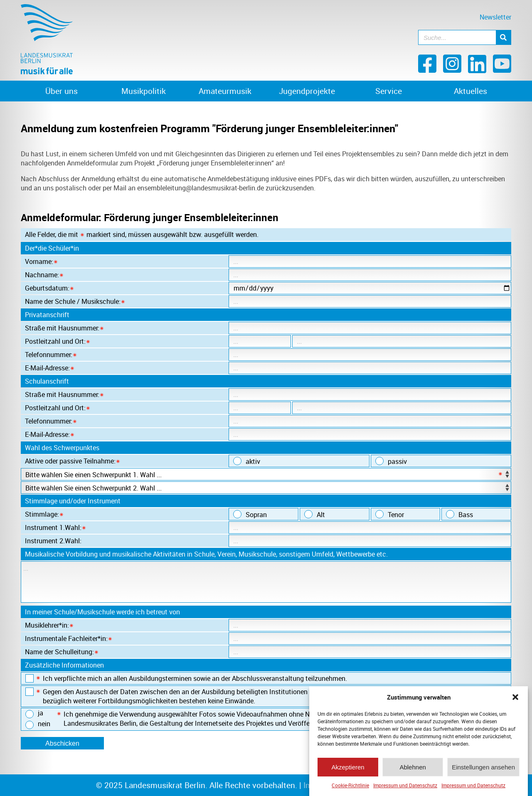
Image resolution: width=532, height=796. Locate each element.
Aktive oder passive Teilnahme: (73, 461)
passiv (391, 461)
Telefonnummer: (51, 355)
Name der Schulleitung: (62, 652)
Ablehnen (413, 769)
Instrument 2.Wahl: (53, 541)
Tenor (390, 515)
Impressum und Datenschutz (405, 787)
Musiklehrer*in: (49, 625)
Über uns (62, 91)
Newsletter (495, 17)
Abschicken (62, 743)
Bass (459, 515)
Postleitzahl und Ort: (58, 341)
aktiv (247, 461)
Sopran (250, 515)
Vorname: (42, 261)
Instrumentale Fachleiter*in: (69, 638)
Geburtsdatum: (50, 288)
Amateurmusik (225, 91)
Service (389, 91)
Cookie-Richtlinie (350, 787)
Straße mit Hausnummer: (65, 328)
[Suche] (503, 37)
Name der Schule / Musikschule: (75, 301)
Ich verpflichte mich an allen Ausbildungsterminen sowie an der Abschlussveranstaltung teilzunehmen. (186, 678)
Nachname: (44, 275)
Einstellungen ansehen (483, 769)
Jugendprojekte (307, 91)
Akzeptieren (348, 769)
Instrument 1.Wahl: (56, 527)
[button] (515, 699)
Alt (315, 515)
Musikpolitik (144, 91)
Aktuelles (470, 91)
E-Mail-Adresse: (50, 368)
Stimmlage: (44, 514)
